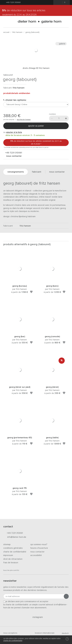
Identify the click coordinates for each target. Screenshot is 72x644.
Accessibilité (36, 555)
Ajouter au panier (36, 126)
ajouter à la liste (14, 132)
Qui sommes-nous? (39, 544)
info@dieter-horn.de (15, 537)
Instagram (36, 617)
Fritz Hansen (17, 32)
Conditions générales (13, 548)
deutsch (64, 633)
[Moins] (52, 118)
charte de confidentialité (13, 641)
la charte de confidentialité (16, 605)
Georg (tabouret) (32, 32)
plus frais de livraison (24, 120)
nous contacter (14, 156)
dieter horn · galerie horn (40, 22)
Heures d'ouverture (39, 548)
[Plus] (66, 118)
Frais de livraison (11, 563)
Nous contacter (37, 552)
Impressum (8, 555)
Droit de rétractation (13, 559)
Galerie (61, 44)
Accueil (6, 32)
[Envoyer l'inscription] (66, 596)
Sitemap (7, 544)
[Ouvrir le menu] (6, 22)
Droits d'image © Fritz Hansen (36, 68)
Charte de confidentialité (15, 552)
